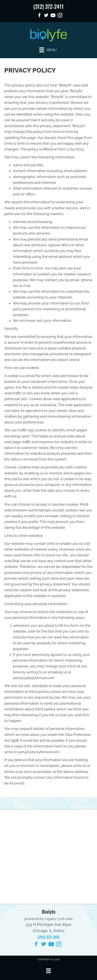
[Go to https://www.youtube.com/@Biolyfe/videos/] (53, 16)
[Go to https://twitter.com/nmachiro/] (46, 16)
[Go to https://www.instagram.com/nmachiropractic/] (60, 16)
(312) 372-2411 (48, 6)
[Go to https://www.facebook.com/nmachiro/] (39, 16)
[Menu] (48, 50)
